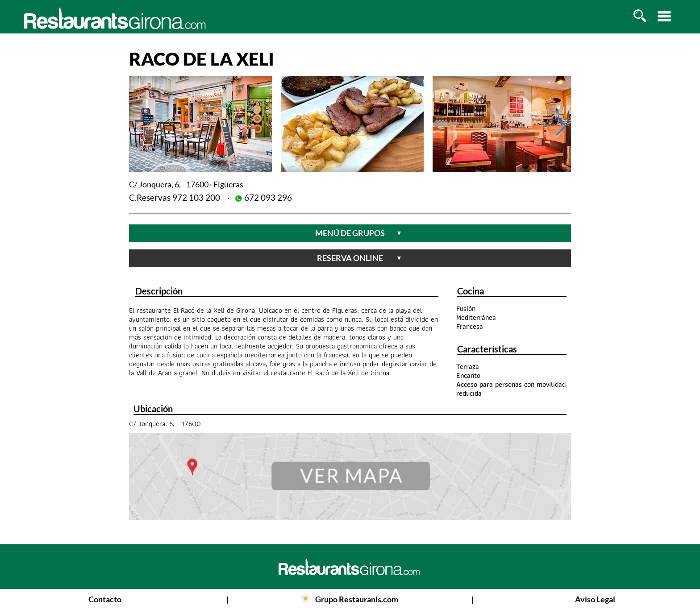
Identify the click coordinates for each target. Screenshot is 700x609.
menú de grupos (359, 233)
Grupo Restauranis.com (357, 599)
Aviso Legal (595, 599)
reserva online (360, 258)
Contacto (105, 599)
